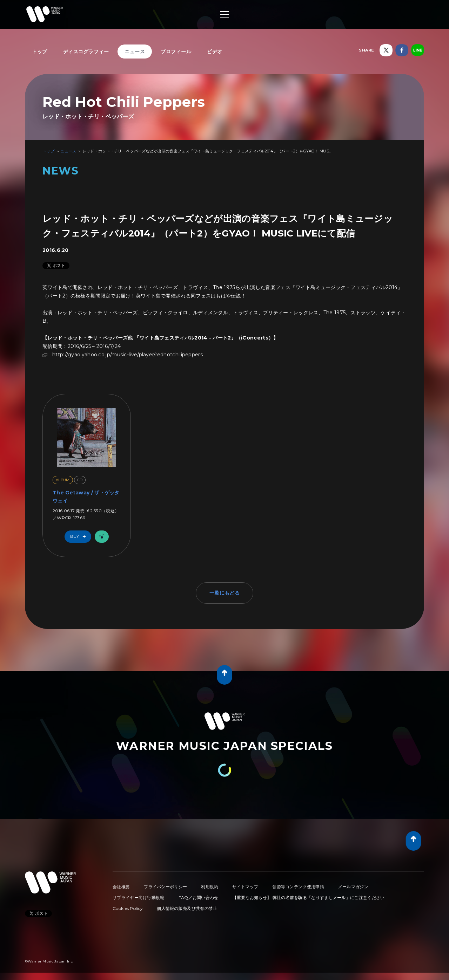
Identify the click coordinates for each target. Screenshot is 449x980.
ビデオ (215, 52)
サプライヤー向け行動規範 (139, 897)
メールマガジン (353, 887)
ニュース (135, 52)
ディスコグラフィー (86, 52)
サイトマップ (245, 887)
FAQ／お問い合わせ (199, 897)
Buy (80, 537)
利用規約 (210, 887)
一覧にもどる (224, 593)
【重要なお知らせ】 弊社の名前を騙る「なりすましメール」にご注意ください (309, 897)
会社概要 (121, 887)
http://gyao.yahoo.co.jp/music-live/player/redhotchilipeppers (128, 355)
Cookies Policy (128, 908)
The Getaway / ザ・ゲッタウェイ (86, 496)
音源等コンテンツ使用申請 (298, 887)
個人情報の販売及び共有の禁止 (187, 908)
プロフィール (176, 52)
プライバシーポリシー (165, 887)
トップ (40, 52)
